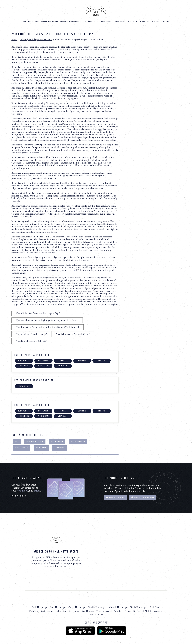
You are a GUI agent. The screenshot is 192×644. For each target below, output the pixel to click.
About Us (159, 611)
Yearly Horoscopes (90, 21)
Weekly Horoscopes (50, 21)
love (19, 491)
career (37, 491)
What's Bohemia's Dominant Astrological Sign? (38, 313)
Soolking (82, 361)
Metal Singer (57, 441)
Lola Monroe (24, 361)
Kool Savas (43, 361)
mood (25, 491)
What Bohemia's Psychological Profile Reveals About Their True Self (48, 327)
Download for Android (142, 497)
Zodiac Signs (119, 21)
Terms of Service (104, 611)
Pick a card (19, 496)
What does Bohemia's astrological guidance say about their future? (47, 320)
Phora (63, 361)
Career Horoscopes (77, 607)
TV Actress (59, 448)
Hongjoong (24, 366)
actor (74, 270)
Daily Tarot (106, 21)
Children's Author (35, 441)
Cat (17, 441)
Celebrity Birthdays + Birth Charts (36, 39)
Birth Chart (155, 607)
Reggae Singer (22, 448)
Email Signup (88, 611)
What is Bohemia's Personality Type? (73, 334)
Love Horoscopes (58, 607)
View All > (63, 366)
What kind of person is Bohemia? (31, 341)
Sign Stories (74, 611)
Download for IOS (115, 497)
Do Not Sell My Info (143, 611)
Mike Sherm (43, 366)
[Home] (96, 10)
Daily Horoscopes (31, 21)
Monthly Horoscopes (70, 21)
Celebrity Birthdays (136, 21)
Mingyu (102, 361)
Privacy (128, 611)
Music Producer (78, 441)
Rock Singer (41, 448)
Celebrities (61, 611)
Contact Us (94, 615)
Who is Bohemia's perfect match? (31, 334)
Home (14, 39)
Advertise (118, 611)
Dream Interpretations (158, 21)
